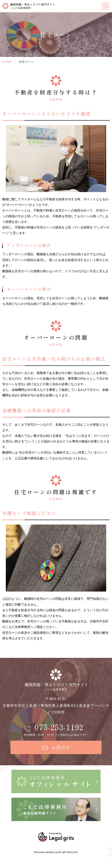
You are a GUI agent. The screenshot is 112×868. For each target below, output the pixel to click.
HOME (7, 62)
